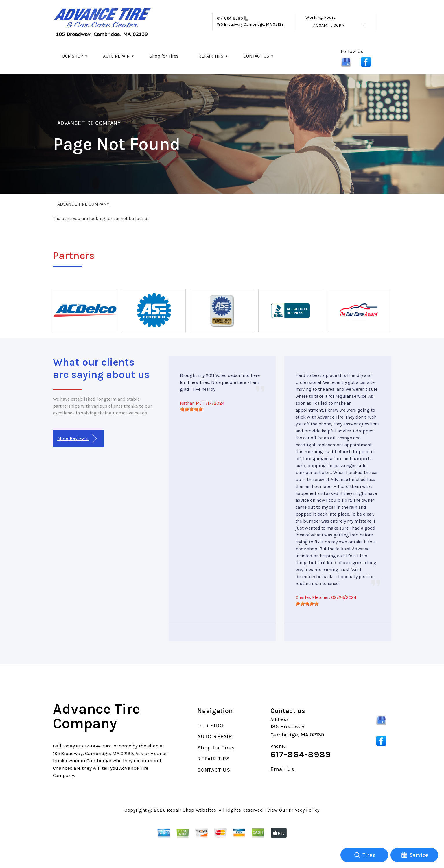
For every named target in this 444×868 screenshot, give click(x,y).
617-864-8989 (230, 18)
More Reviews (77, 439)
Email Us (282, 769)
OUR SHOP (72, 56)
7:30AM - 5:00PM (329, 25)
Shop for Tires (164, 56)
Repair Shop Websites (192, 810)
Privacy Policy (304, 810)
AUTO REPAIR (116, 56)
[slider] (191, 409)
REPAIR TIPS (211, 56)
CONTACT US (256, 56)
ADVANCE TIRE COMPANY (89, 123)
